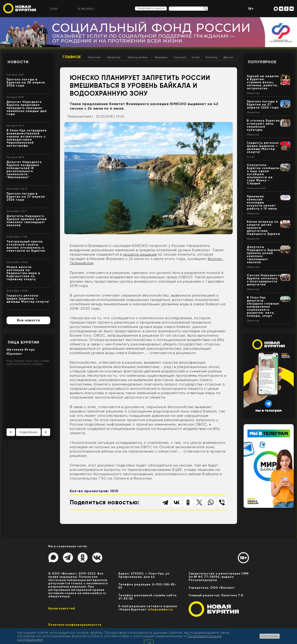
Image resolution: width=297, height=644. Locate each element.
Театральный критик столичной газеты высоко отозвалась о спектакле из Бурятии (26, 246)
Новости (18, 62)
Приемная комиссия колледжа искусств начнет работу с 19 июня (262, 203)
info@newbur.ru (160, 609)
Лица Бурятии (23, 342)
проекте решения (140, 254)
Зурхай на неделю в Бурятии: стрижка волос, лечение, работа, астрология (263, 82)
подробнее (28, 432)
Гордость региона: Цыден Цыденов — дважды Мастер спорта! (28, 299)
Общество (114, 57)
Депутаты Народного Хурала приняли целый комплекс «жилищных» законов (27, 221)
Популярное (262, 62)
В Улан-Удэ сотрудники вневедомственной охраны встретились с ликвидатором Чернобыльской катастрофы (27, 138)
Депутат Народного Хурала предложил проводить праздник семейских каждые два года (27, 108)
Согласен (270, 636)
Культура (180, 57)
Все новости (28, 320)
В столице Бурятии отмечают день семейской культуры (263, 125)
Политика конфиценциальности (75, 625)
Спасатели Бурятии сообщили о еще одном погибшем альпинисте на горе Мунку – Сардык (263, 174)
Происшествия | (80, 116)
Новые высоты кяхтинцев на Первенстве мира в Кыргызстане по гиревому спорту (23, 273)
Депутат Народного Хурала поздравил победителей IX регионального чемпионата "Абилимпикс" (24, 170)
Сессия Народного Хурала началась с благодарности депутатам (263, 280)
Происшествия (138, 57)
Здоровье (161, 57)
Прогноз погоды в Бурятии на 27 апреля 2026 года (26, 197)
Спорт (196, 57)
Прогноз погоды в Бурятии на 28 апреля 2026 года (26, 82)
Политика (94, 57)
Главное (72, 57)
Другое (228, 57)
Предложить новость (151, 8)
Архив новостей (62, 608)
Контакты (212, 57)
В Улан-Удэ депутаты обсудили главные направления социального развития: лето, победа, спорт (263, 307)
